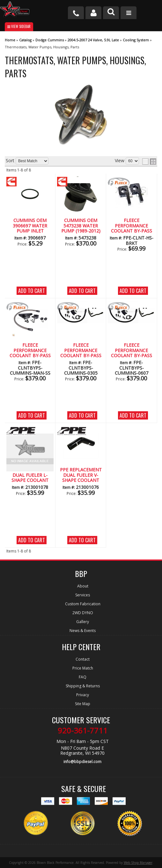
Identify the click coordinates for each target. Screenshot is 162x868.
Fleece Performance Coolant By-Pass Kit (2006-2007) (132, 351)
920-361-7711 (83, 731)
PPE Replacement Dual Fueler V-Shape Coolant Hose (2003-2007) (81, 475)
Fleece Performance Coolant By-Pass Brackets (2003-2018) (132, 226)
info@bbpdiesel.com (82, 762)
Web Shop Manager (138, 863)
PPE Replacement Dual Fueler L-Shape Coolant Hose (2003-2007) (30, 475)
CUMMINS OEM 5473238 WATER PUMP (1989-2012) (81, 226)
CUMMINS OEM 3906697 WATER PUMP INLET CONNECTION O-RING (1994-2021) (30, 226)
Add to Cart (32, 291)
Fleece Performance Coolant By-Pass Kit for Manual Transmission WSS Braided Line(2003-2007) (30, 351)
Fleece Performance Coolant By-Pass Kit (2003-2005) (81, 351)
